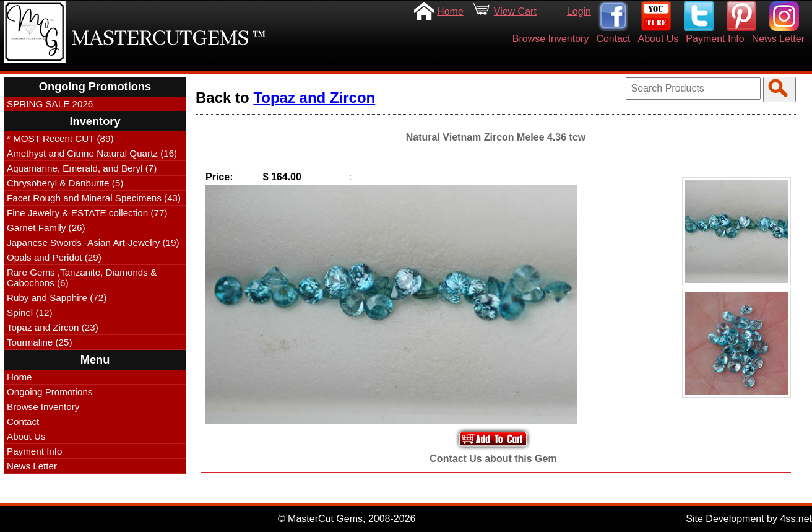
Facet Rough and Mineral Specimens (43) (94, 198)
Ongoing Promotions (50, 392)
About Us (659, 39)
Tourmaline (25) (40, 342)
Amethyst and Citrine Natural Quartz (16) (92, 153)
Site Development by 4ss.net (749, 519)
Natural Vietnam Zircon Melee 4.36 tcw (496, 137)
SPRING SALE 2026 (50, 104)
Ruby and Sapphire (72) (57, 298)
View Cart (515, 11)
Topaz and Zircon (314, 98)
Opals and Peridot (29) (54, 257)
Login (579, 11)
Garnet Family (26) (46, 228)
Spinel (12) (29, 312)
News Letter (778, 39)
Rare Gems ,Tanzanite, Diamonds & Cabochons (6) (82, 277)
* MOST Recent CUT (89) (60, 138)
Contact (613, 39)
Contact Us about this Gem (493, 459)
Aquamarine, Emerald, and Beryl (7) (82, 168)
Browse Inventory (551, 39)
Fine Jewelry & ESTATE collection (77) (87, 213)
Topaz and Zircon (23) (53, 327)
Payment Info (715, 39)
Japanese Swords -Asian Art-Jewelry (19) (93, 242)
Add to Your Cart (493, 439)
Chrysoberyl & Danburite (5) (65, 183)
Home (450, 11)
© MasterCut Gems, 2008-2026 (347, 519)
